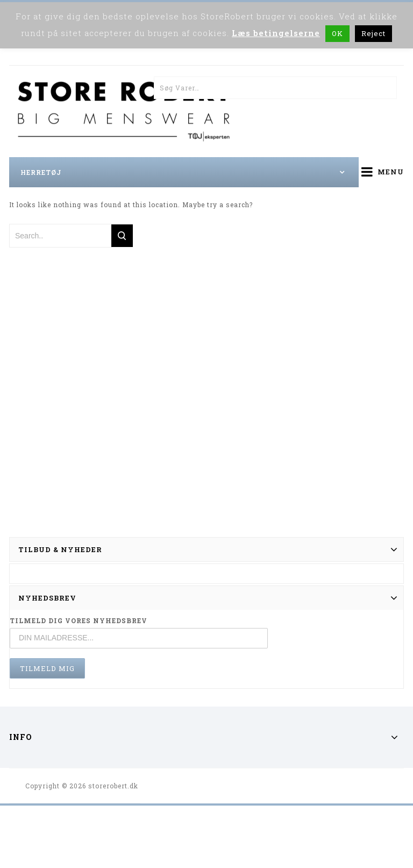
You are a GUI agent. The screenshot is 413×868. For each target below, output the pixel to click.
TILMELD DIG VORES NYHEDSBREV (79, 620)
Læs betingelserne (276, 33)
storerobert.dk (113, 786)
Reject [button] (373, 33)
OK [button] (337, 33)
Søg (386, 88)
